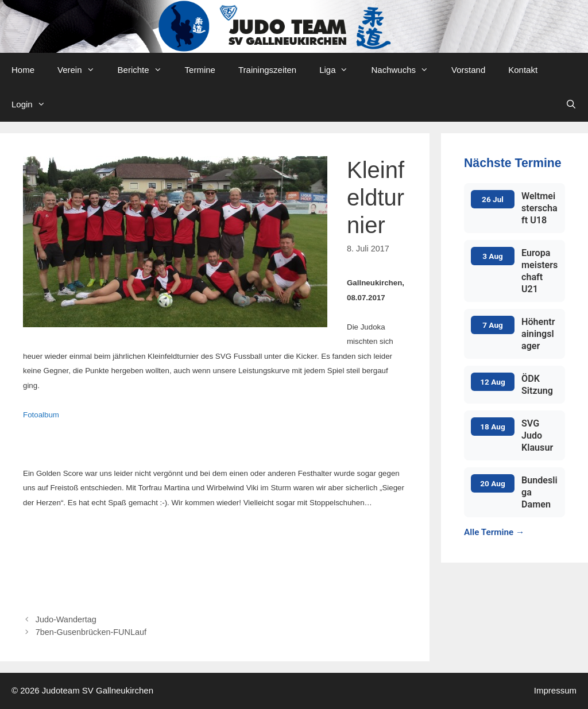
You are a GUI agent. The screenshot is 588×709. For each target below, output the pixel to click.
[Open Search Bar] (571, 104)
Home (23, 70)
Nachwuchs (405, 70)
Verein (82, 70)
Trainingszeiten (267, 70)
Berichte (146, 70)
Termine (200, 70)
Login (34, 104)
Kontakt (523, 70)
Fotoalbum (41, 415)
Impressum (555, 690)
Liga (339, 70)
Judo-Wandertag (66, 619)
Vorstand (468, 70)
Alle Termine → (494, 532)
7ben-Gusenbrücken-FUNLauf (91, 632)
